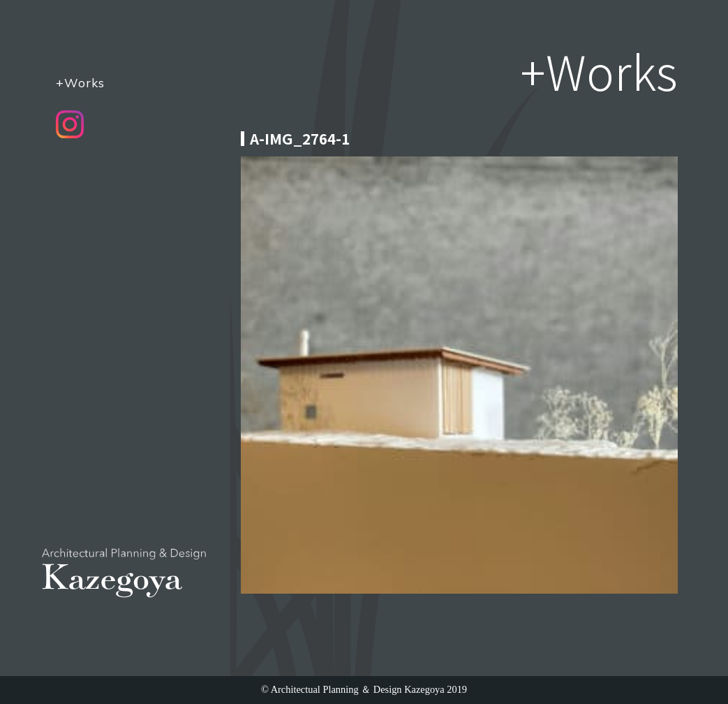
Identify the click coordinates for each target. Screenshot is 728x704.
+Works (80, 82)
